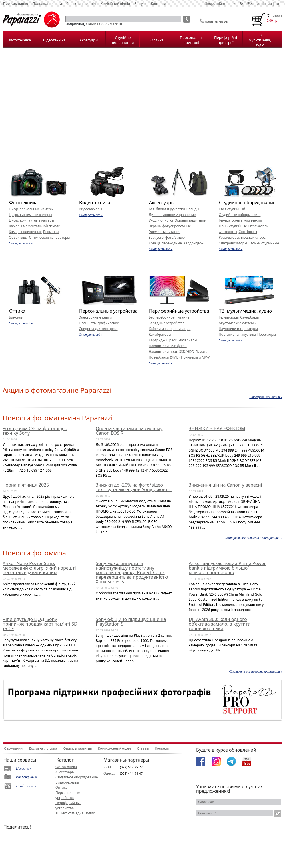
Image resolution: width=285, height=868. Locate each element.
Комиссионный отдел (114, 748)
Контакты (162, 748)
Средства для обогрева (98, 329)
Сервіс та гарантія (81, 4)
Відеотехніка (54, 40)
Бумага (201, 352)
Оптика (157, 40)
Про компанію (16, 4)
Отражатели (258, 226)
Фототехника (23, 203)
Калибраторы (160, 334)
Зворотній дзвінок (220, 4)
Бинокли (16, 317)
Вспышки (51, 232)
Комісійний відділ (115, 4)
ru (277, 4)
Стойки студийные (264, 243)
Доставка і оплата (47, 4)
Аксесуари (89, 40)
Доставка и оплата (43, 748)
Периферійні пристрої (226, 40)
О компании (13, 748)
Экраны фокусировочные (170, 226)
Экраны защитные (190, 220)
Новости (23, 768)
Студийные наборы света (240, 215)
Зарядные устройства (167, 323)
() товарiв (275, 15)
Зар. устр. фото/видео (167, 237)
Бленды (193, 209)
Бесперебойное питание (169, 317)
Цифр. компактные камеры (31, 220)
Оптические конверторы (50, 237)
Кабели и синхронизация (170, 329)
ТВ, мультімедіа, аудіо (260, 40)
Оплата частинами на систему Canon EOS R (129, 431)
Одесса (109, 773)
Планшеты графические (99, 323)
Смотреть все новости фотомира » (256, 671)
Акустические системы (238, 323)
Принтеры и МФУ (195, 357)
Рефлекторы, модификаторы (243, 237)
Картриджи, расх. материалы (173, 340)
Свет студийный (232, 209)
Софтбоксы (248, 232)
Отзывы (143, 748)
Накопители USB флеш (168, 346)
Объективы (18, 237)
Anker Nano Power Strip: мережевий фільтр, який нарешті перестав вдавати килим (39, 568)
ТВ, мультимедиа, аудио (245, 311)
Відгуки (140, 4)
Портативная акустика (237, 334)
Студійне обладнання (123, 40)
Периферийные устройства (179, 311)
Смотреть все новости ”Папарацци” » (254, 538)
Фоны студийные (233, 226)
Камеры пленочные (25, 232)
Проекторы (267, 334)
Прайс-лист (25, 786)
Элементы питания (165, 232)
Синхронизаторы (233, 243)
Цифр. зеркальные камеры (31, 209)
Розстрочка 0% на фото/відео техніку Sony (35, 431)
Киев (107, 767)
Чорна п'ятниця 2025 (26, 485)
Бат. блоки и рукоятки (167, 209)
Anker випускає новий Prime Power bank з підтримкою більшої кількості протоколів (227, 568)
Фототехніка (20, 40)
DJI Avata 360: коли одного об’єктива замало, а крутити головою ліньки (220, 624)
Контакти (158, 4)
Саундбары (249, 317)
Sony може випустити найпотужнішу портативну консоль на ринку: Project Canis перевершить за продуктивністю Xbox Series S (132, 572)
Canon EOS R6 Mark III (104, 24)
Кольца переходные (165, 243)
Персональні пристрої (191, 40)
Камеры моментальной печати (35, 226)
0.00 (270, 20)
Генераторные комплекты (240, 220)
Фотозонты (228, 232)
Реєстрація (257, 4)
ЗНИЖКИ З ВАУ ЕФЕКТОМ (217, 428)
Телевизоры (229, 317)
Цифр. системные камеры (30, 215)
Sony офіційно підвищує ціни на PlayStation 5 (131, 622)
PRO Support (25, 777)
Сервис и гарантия (78, 748)
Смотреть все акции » (266, 397)
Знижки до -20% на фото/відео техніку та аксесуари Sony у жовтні (134, 487)
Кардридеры (194, 243)
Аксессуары (162, 203)
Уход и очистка (161, 220)
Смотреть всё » (21, 243)
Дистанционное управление (172, 215)
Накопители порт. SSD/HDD (171, 352)
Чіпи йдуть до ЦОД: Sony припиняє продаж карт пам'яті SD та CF (40, 624)
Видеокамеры (90, 209)
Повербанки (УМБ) (164, 357)
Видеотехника (95, 203)
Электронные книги (95, 317)
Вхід (243, 4)
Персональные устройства (108, 311)
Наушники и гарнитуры (238, 329)
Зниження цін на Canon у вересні (225, 485)
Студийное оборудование (247, 203)
